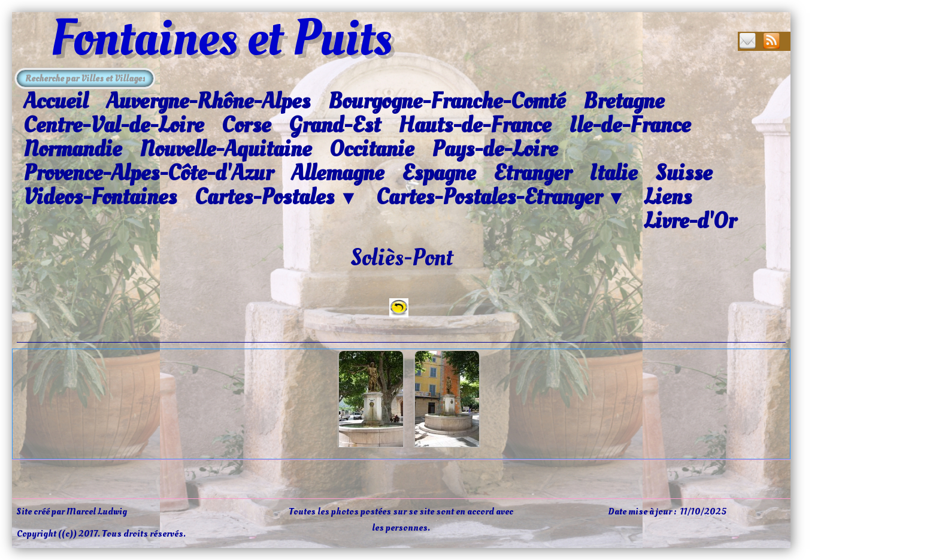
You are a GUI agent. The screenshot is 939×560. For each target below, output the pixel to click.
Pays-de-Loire (495, 149)
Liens (668, 197)
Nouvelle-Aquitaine (225, 149)
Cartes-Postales (276, 198)
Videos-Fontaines (100, 197)
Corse (246, 125)
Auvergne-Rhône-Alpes (208, 101)
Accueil (56, 101)
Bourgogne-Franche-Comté (447, 101)
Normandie (72, 149)
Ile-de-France (630, 125)
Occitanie (372, 149)
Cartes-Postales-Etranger (501, 198)
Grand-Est (334, 125)
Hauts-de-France (475, 125)
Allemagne (337, 173)
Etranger (532, 173)
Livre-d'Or (690, 221)
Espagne (439, 173)
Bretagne (624, 101)
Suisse (684, 173)
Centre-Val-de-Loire (113, 125)
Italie (613, 173)
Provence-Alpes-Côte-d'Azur (148, 173)
